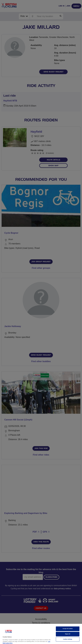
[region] (41, 634)
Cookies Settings (68, 639)
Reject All (68, 634)
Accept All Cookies (68, 629)
